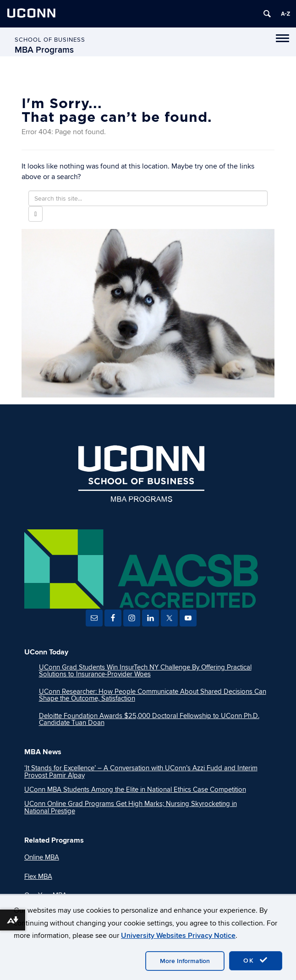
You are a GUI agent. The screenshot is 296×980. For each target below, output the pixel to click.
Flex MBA (38, 877)
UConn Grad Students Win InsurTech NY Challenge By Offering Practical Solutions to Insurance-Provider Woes (145, 671)
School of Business (50, 40)
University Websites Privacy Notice (178, 936)
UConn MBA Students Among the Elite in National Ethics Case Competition (135, 789)
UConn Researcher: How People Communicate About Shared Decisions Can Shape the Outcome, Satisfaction (153, 695)
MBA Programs (44, 50)
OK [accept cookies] (256, 960)
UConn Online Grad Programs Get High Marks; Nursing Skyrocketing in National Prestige (131, 807)
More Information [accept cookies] (185, 961)
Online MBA (42, 857)
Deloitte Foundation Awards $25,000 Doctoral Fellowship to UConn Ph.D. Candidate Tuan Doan (149, 719)
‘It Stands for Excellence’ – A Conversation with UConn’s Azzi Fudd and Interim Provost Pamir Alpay (141, 772)
